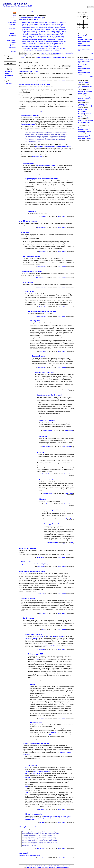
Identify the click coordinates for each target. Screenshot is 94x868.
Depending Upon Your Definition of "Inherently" (42, 178)
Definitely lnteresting (28, 598)
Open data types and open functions (30, 18)
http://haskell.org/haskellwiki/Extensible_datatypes (35, 563)
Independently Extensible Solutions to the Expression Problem (53, 146)
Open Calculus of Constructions (42, 771)
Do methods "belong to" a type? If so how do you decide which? (86, 99)
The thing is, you (36, 722)
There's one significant (47, 420)
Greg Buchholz (41, 760)
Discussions (13, 25)
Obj (46, 636)
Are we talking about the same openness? (42, 311)
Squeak (51, 867)
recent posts (8, 83)
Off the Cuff (25, 232)
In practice (41, 452)
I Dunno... (43, 499)
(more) (68, 865)
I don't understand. (39, 356)
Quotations (13, 45)
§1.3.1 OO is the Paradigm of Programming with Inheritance (86, 122)
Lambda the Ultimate (15, 4)
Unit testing (43, 436)
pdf (43, 18)
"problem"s (32, 211)
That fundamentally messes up (31, 271)
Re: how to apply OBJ (35, 653)
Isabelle (55, 636)
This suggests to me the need (54, 523)
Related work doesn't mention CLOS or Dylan (34, 85)
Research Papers (11, 40)
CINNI (27, 771)
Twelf (27, 792)
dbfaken (42, 174)
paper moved (23, 853)
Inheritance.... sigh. (84, 117)
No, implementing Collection (49, 479)
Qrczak (43, 111)
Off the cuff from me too (31, 256)
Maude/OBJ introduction (34, 814)
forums (26, 12)
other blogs (65, 57)
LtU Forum (33, 12)
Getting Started (12, 22)
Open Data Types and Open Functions (29, 855)
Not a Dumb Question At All (35, 634)
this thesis (53, 732)
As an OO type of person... (28, 221)
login (59, 80)
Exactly (33, 684)
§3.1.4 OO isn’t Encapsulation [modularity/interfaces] (85, 111)
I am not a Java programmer (51, 509)
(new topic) (13, 33)
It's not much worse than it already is (50, 395)
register (64, 80)
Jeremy (22, 57)
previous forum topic (46, 57)
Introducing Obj (36, 773)
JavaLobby (38, 865)
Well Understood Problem (30, 115)
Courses (14, 38)
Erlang (34, 867)
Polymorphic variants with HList (45, 828)
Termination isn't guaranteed (44, 372)
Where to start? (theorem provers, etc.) (37, 743)
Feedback (13, 18)
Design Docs (13, 43)
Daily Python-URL (46, 865)
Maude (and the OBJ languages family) (32, 571)
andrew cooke (41, 738)
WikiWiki (30, 867)
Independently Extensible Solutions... (47, 165)
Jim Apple (42, 822)
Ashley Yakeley (41, 557)
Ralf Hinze (35, 19)
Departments (13, 36)
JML (38, 659)
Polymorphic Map (37, 156)
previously (29, 55)
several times (64, 733)
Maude (41, 636)
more (92, 53)
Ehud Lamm (42, 80)
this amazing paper (48, 733)
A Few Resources (31, 765)
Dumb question (28, 618)
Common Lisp (40, 867)
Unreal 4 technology (31, 638)
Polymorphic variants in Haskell (30, 826)
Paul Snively (41, 159)
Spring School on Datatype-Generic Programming (58, 53)
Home (15, 15)
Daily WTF (54, 865)
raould (44, 629)
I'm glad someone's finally (28, 548)
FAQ (15, 20)
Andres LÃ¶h (24, 19)
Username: (10, 59)
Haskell (46, 867)
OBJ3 (27, 773)
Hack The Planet (30, 865)
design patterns (29, 163)
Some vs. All (30, 291)
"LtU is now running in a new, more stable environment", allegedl (85, 129)
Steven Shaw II (41, 857)
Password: (10, 63)
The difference (28, 282)
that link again (26, 561)
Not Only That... (35, 321)
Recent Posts (12, 31)
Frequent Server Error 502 (86, 40)
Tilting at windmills (84, 82)
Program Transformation (62, 867)
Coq (50, 636)
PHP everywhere (61, 865)
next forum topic (57, 57)
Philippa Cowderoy (40, 277)
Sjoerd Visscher (41, 227)
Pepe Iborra (42, 593)
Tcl (55, 867)
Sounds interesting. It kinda (28, 71)
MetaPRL (61, 636)
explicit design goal (50, 644)
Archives (14, 51)
